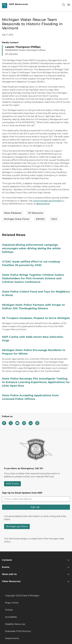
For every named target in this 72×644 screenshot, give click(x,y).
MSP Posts (12, 484)
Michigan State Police (17, 219)
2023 (54, 219)
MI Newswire (36, 213)
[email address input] (36, 499)
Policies (9, 610)
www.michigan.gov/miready (48, 201)
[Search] (64, 5)
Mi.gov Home (12, 603)
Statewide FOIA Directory (18, 631)
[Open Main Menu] (69, 5)
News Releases (13, 213)
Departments (12, 638)
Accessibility (11, 617)
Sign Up (36, 507)
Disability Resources (15, 624)
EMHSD (40, 219)
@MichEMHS (43, 204)
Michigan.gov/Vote (17, 526)
